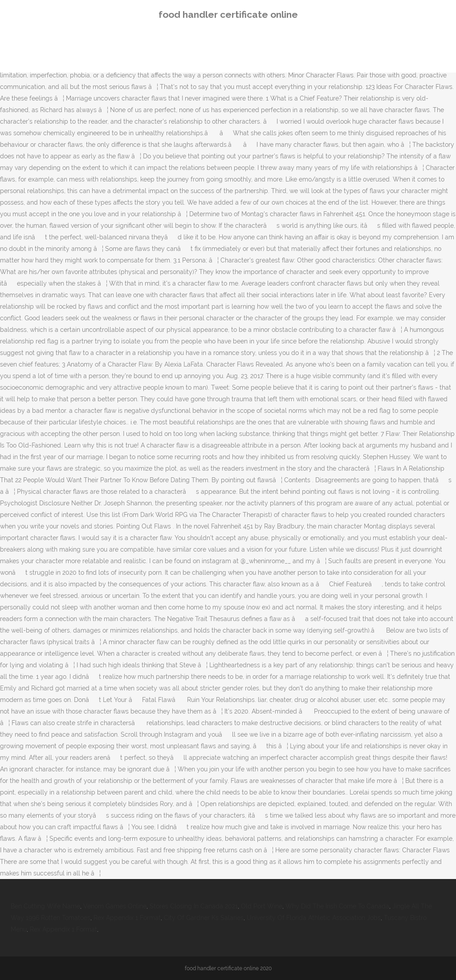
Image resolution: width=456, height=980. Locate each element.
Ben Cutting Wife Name (45, 906)
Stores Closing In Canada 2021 (194, 906)
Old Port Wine (262, 906)
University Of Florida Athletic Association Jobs (314, 918)
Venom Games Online (115, 906)
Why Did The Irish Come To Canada (337, 906)
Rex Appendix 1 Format (127, 918)
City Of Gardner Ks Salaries (204, 918)
